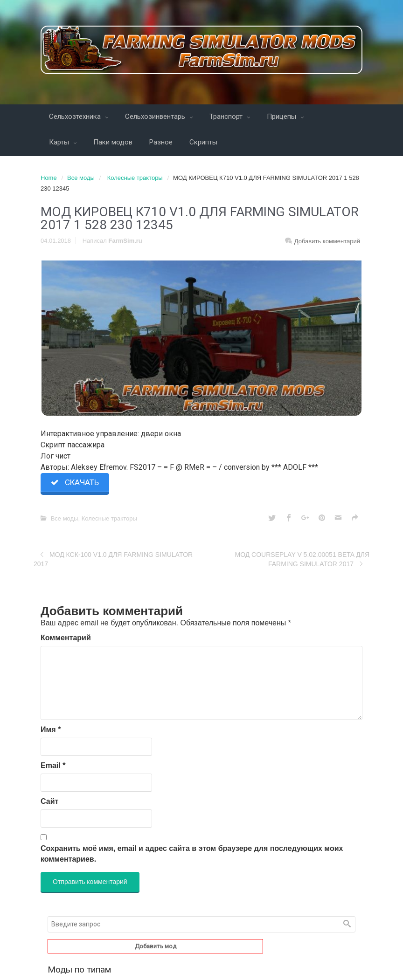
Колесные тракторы (135, 178)
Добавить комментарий (327, 241)
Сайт (49, 801)
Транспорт (227, 117)
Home (49, 178)
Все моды (81, 178)
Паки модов (113, 142)
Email (53, 765)
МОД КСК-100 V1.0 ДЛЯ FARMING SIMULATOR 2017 (113, 559)
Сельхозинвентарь (156, 117)
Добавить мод (156, 946)
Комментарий (66, 638)
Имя (51, 730)
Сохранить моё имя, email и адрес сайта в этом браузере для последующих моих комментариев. (192, 854)
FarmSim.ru (125, 241)
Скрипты (203, 142)
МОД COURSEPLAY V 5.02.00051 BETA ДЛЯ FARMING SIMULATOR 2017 (302, 559)
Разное (161, 142)
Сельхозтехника (76, 117)
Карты (60, 142)
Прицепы (282, 117)
